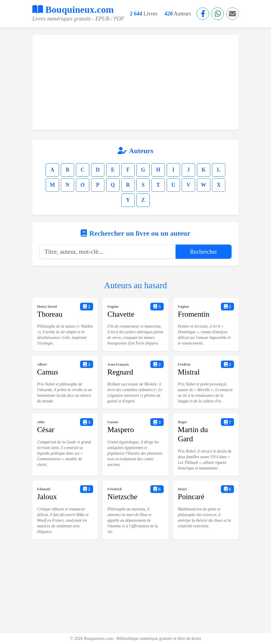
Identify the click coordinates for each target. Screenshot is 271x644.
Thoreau (50, 314)
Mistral (189, 372)
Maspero (121, 430)
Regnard (120, 372)
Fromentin (194, 314)
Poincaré (191, 497)
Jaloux (47, 497)
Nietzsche (122, 497)
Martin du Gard (193, 434)
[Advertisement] (135, 83)
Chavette (121, 314)
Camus (48, 372)
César (46, 430)
